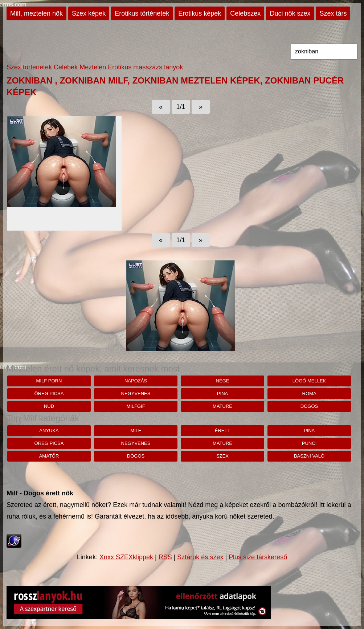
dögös (309, 406)
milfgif (136, 406)
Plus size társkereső (258, 557)
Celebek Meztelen (80, 67)
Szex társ (333, 13)
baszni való (309, 456)
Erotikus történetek (142, 13)
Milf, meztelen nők (36, 13)
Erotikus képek (200, 13)
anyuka (49, 431)
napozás (136, 381)
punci (309, 443)
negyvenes (136, 393)
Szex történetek (29, 67)
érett (223, 431)
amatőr (49, 456)
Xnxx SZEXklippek (126, 557)
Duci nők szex (290, 13)
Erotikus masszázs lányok (145, 67)
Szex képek (89, 13)
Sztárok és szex (200, 557)
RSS (165, 557)
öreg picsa (49, 393)
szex (222, 456)
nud (49, 406)
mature (222, 406)
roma (309, 393)
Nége (223, 381)
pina (222, 393)
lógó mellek (309, 381)
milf (136, 431)
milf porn (49, 381)
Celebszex (245, 13)
